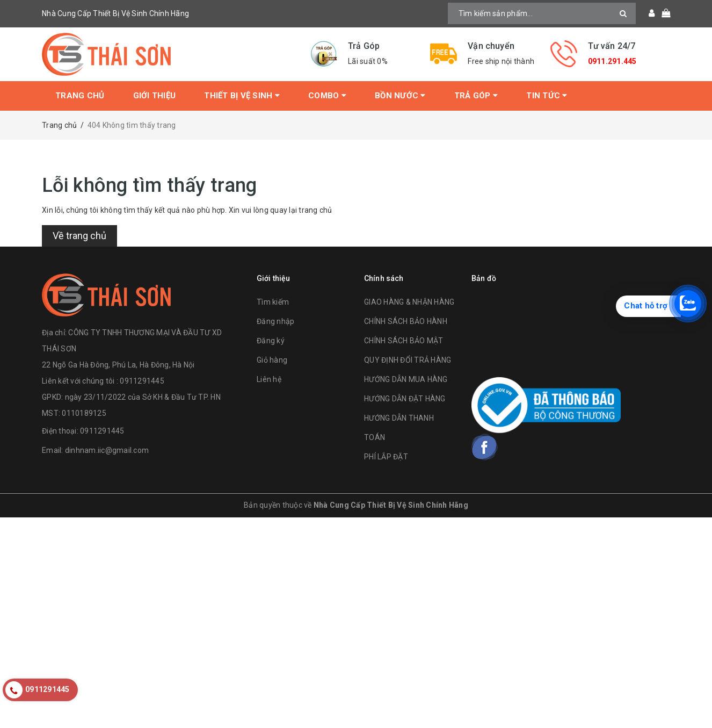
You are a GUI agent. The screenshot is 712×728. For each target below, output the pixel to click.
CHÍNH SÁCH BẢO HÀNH (406, 321)
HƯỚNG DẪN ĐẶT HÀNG (405, 399)
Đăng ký (271, 341)
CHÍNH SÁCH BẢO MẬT (404, 341)
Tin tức (547, 96)
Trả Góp (476, 96)
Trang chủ (80, 96)
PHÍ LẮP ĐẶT (386, 457)
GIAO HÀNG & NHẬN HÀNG (409, 302)
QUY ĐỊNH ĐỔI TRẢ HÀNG (408, 360)
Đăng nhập (275, 321)
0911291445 (102, 431)
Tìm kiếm (273, 302)
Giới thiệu (155, 96)
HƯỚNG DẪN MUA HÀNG (406, 379)
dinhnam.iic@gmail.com (107, 450)
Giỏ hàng (272, 360)
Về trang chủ (79, 236)
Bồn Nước (400, 96)
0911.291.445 (612, 61)
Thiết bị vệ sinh (242, 96)
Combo (327, 96)
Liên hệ (269, 379)
